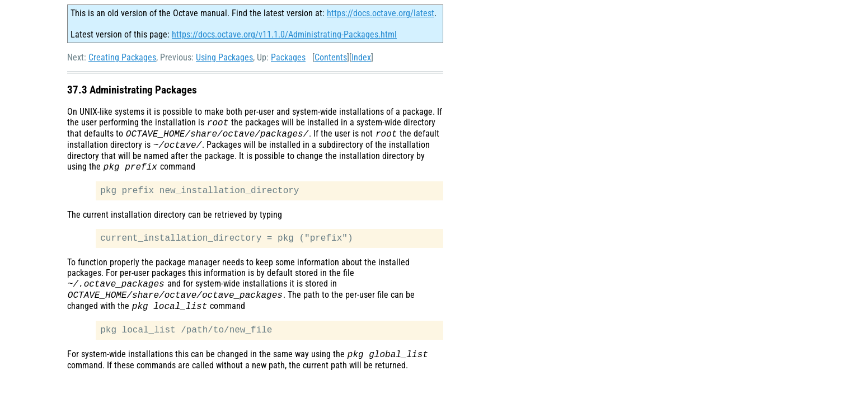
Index (361, 57)
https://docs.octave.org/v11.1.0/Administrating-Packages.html (284, 34)
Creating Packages (122, 57)
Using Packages (224, 57)
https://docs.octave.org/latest (381, 13)
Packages (288, 57)
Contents (331, 57)
